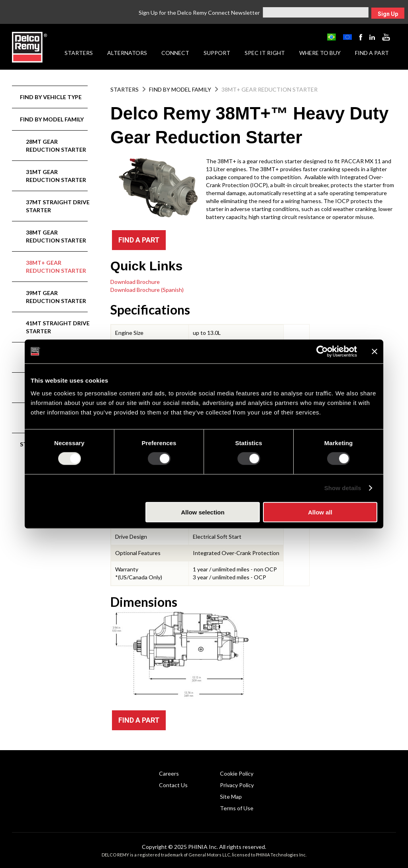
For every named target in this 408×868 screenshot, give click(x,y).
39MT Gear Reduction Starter (56, 297)
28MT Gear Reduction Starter (56, 146)
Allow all (320, 512)
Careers (169, 773)
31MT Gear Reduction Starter (56, 176)
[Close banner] (375, 352)
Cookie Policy (237, 773)
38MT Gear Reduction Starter (56, 236)
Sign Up (388, 14)
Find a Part (372, 53)
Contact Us (173, 785)
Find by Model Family (52, 119)
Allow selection (203, 512)
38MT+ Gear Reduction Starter (56, 267)
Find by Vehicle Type (51, 97)
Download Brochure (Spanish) (147, 290)
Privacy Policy (237, 785)
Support (217, 53)
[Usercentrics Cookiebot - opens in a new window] (322, 352)
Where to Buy (320, 53)
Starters (79, 53)
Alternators (127, 53)
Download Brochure (135, 282)
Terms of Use (237, 808)
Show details (343, 488)
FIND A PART (139, 240)
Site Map (231, 797)
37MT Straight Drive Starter (58, 206)
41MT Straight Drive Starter (58, 327)
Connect (175, 53)
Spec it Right (265, 53)
